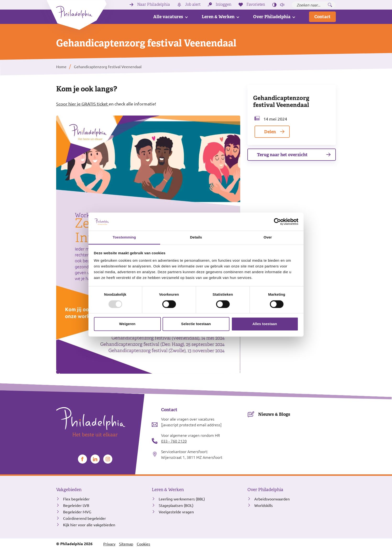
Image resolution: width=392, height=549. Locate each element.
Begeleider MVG (77, 512)
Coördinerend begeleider (84, 518)
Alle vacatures (168, 17)
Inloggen (223, 5)
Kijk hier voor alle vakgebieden (89, 525)
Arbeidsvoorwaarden (272, 499)
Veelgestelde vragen (176, 512)
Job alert (193, 5)
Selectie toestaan (196, 324)
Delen (270, 132)
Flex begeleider (76, 499)
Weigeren (127, 324)
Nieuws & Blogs (274, 414)
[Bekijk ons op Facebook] (82, 459)
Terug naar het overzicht (282, 155)
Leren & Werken (218, 17)
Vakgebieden (69, 490)
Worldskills (264, 505)
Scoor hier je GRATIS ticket (82, 104)
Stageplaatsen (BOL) (176, 505)
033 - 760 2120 (174, 441)
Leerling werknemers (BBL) (182, 499)
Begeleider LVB (76, 505)
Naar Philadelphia (154, 5)
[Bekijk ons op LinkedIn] (95, 459)
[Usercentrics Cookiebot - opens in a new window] (277, 222)
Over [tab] (268, 237)
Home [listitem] (61, 67)
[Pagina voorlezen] (282, 5)
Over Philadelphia (272, 17)
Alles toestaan (265, 324)
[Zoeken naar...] (314, 5)
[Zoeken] (330, 5)
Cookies (143, 544)
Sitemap (126, 544)
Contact (322, 17)
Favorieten (256, 5)
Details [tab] (196, 237)
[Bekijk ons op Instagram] (108, 459)
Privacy (109, 544)
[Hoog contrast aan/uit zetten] (274, 5)
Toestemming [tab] (124, 237)
